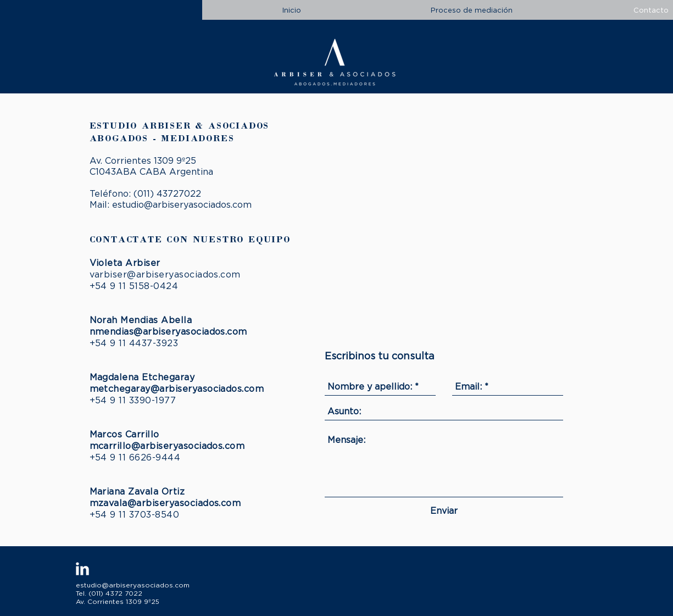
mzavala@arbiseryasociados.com (165, 503)
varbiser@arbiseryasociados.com (165, 274)
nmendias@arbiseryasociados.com (168, 331)
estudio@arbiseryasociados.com (182, 204)
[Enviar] (444, 510)
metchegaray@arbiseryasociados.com (177, 389)
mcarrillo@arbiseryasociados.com (167, 446)
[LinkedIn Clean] (82, 569)
